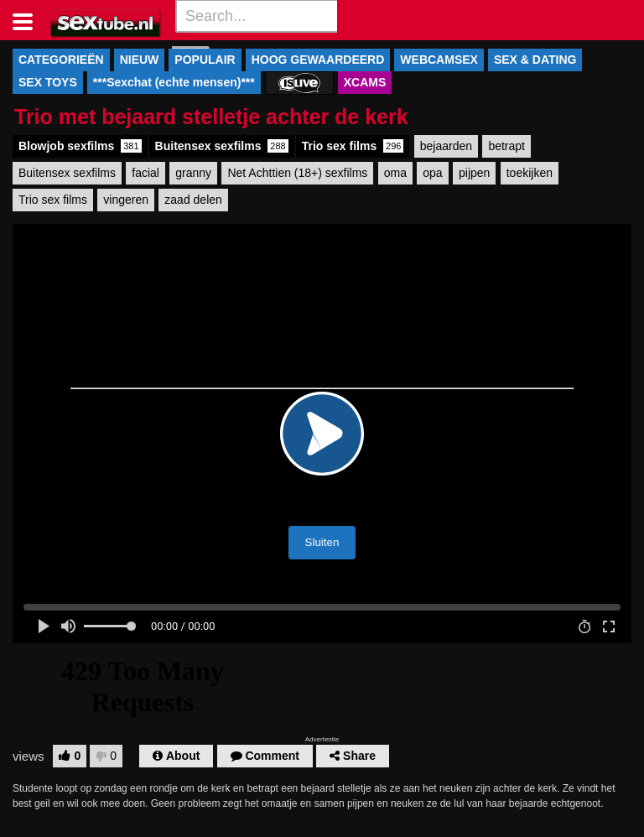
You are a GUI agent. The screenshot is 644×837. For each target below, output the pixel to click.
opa (432, 173)
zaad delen (193, 200)
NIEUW (140, 60)
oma (395, 173)
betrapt (506, 146)
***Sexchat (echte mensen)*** (174, 82)
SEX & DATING (535, 60)
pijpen (474, 173)
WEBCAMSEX (439, 60)
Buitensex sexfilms (222, 146)
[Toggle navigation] (29, 20)
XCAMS (365, 82)
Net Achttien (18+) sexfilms (297, 173)
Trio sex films (353, 146)
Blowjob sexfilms (80, 146)
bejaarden (446, 146)
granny (193, 173)
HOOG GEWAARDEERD (318, 60)
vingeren (126, 200)
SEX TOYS (48, 82)
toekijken (530, 173)
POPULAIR (205, 60)
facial (145, 173)
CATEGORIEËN (61, 60)
